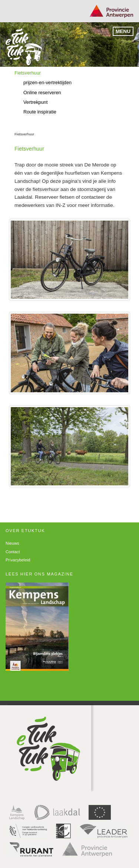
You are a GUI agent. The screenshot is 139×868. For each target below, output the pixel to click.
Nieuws (12, 543)
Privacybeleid (18, 560)
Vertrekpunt (35, 102)
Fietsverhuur (28, 73)
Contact (13, 552)
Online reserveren (42, 93)
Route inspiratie (40, 112)
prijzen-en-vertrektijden (47, 82)
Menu (123, 31)
